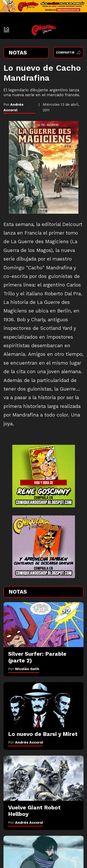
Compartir (69, 52)
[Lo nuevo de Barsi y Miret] (43, 705)
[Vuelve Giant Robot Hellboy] (43, 778)
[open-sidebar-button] (6, 30)
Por (24, 669)
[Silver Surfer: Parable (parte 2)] (43, 625)
